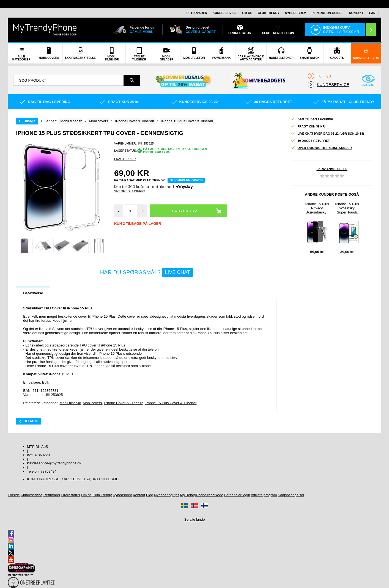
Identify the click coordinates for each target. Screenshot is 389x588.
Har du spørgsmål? (146, 272)
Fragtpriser (125, 159)
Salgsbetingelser (291, 495)
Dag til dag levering (312, 119)
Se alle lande (194, 519)
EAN (372, 13)
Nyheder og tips (167, 495)
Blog (150, 495)
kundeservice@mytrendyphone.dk (54, 463)
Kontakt (356, 13)
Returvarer (197, 13)
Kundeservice (225, 13)
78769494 (48, 471)
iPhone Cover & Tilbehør (123, 403)
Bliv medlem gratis (186, 180)
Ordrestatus (71, 495)
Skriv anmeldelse (332, 169)
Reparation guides (327, 13)
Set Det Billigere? (130, 191)
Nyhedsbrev (295, 13)
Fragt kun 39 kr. (308, 127)
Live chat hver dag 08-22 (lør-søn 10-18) (327, 134)
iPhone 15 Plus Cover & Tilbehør (171, 403)
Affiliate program (264, 495)
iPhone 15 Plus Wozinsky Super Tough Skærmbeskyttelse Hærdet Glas (347, 208)
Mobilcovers (92, 403)
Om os (247, 13)
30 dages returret (310, 141)
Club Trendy (269, 13)
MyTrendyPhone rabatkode (202, 495)
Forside (14, 495)
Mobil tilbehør (70, 403)
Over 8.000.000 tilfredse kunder (321, 148)
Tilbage (29, 121)
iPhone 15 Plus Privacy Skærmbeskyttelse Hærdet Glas (317, 208)
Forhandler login (237, 495)
